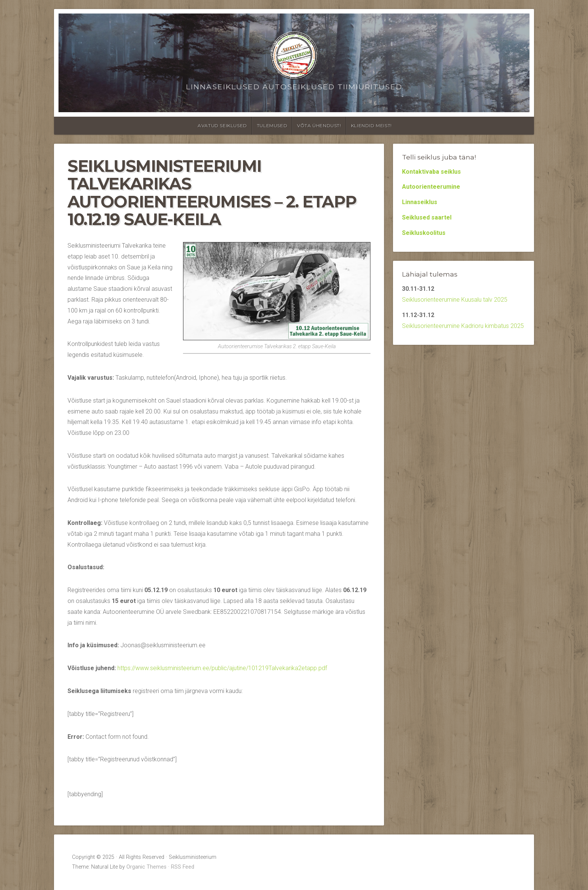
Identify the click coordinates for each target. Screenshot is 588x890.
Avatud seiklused (222, 126)
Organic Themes (146, 867)
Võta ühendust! (319, 126)
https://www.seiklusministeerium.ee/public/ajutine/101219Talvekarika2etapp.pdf (222, 668)
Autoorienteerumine (431, 187)
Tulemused (272, 126)
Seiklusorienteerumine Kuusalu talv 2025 (455, 300)
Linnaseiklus (420, 202)
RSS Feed (183, 867)
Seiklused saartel (427, 217)
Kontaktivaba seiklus (431, 172)
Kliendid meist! (371, 126)
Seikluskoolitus (424, 233)
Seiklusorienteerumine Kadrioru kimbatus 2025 (463, 326)
